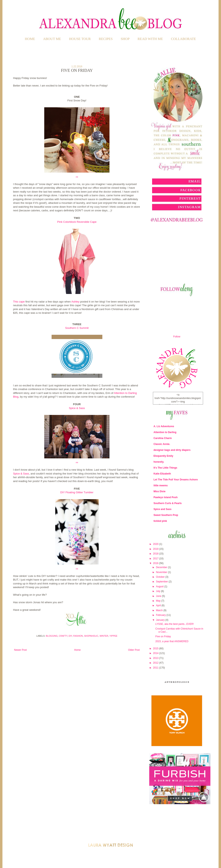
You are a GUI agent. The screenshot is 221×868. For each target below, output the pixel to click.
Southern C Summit (77, 328)
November (162, 572)
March (160, 610)
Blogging (52, 636)
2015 (156, 649)
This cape (19, 302)
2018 (156, 554)
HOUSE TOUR (80, 39)
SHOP (125, 39)
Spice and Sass (162, 509)
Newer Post (20, 650)
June (159, 596)
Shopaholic (91, 636)
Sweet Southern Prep (166, 515)
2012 (156, 663)
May (159, 601)
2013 (156, 658)
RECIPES (106, 39)
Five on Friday (163, 636)
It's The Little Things (165, 468)
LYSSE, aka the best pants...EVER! (175, 624)
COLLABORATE (183, 39)
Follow (177, 337)
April (159, 605)
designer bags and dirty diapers (172, 450)
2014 (156, 653)
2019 (156, 549)
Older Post (134, 650)
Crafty (63, 636)
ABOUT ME (52, 39)
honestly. (159, 462)
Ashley (75, 302)
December (162, 567)
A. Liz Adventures (164, 426)
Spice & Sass (77, 408)
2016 (156, 563)
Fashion (78, 636)
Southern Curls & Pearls (168, 503)
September (162, 582)
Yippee (113, 636)
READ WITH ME (150, 39)
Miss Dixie (160, 491)
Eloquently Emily (163, 456)
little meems (161, 486)
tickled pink (160, 521)
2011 (156, 668)
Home (30, 39)
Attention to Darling (165, 432)
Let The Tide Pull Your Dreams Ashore (176, 480)
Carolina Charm (163, 438)
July (159, 591)
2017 (156, 559)
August (160, 586)
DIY (70, 636)
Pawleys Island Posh (166, 497)
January (161, 620)
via (77, 177)
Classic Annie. (162, 444)
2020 (156, 544)
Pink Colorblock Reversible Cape (77, 222)
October (161, 577)
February (161, 615)
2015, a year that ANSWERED (172, 641)
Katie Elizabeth (162, 474)
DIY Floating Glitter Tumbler (77, 492)
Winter (104, 636)
